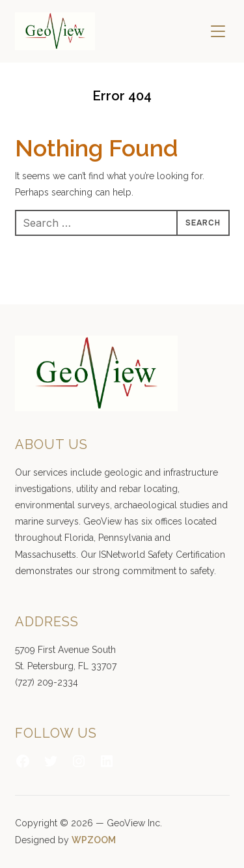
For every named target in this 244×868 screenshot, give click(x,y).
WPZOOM (94, 840)
